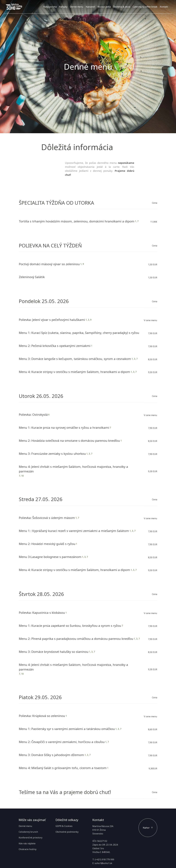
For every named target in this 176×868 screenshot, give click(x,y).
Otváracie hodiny (28, 849)
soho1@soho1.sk (103, 863)
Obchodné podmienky (67, 832)
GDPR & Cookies (64, 826)
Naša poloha (50, 7)
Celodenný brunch (28, 832)
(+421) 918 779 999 (105, 860)
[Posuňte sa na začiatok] (148, 828)
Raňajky (63, 7)
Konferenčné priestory (31, 838)
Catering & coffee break (145, 7)
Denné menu (77, 7)
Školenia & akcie (122, 7)
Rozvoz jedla (104, 7)
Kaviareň (90, 7)
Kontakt (164, 7)
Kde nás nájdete (27, 843)
